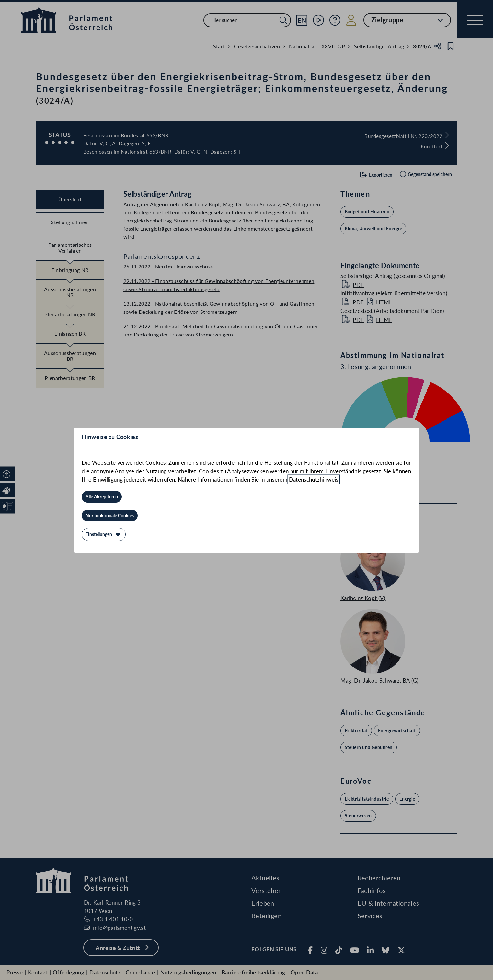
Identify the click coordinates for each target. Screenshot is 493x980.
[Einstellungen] (104, 534)
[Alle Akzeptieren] (102, 497)
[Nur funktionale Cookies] (110, 516)
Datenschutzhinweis (314, 479)
